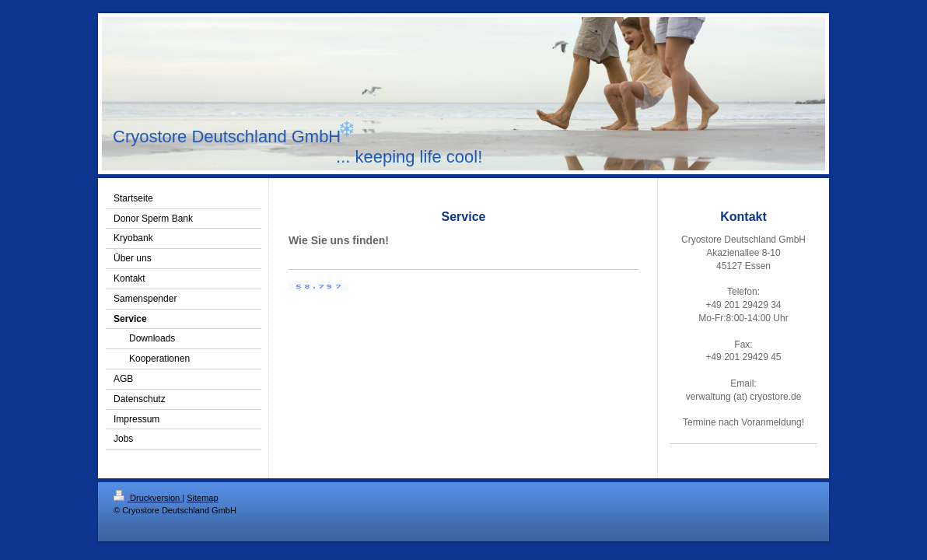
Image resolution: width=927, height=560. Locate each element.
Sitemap (202, 498)
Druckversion (148, 498)
